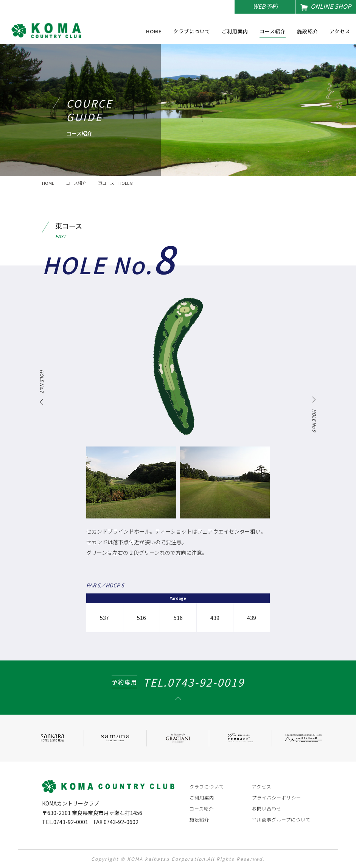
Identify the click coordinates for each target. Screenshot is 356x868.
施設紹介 (308, 32)
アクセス (340, 32)
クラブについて (192, 32)
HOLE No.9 (314, 421)
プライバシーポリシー (277, 797)
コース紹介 (273, 32)
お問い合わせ (267, 808)
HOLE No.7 (42, 381)
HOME (154, 32)
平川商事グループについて (281, 819)
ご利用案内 (235, 32)
